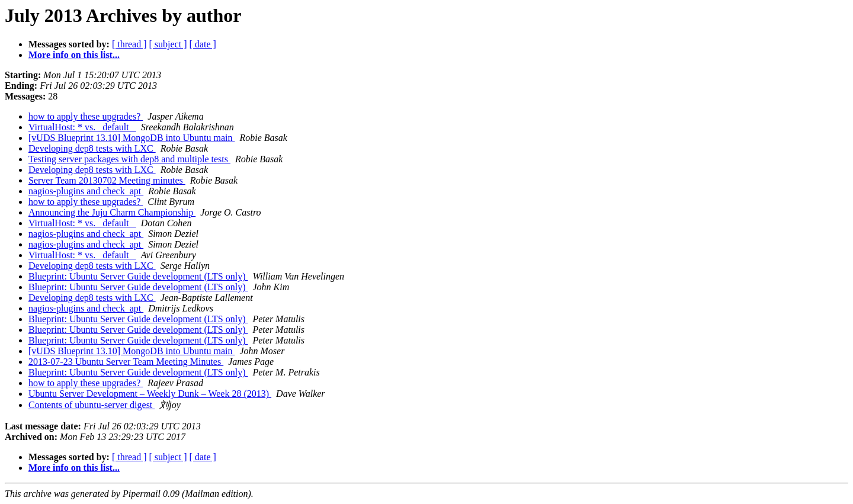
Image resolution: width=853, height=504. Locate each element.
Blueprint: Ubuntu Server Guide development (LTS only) (138, 276)
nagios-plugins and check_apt (86, 191)
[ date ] (203, 44)
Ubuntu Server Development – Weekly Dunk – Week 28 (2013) (150, 394)
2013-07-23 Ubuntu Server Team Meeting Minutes (126, 362)
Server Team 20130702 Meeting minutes (107, 180)
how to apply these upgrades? (86, 116)
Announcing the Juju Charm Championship (112, 212)
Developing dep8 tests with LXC (92, 148)
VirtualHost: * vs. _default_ (82, 127)
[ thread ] (129, 44)
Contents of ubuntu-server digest (92, 405)
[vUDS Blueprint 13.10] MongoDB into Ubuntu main (132, 138)
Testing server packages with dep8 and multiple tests (129, 159)
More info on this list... (74, 55)
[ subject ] (168, 44)
